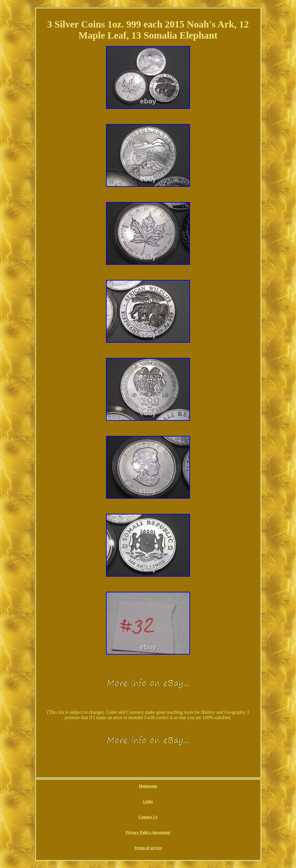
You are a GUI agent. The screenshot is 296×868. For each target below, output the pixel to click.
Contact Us (148, 817)
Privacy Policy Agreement (148, 832)
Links (148, 801)
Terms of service (148, 848)
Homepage (148, 786)
